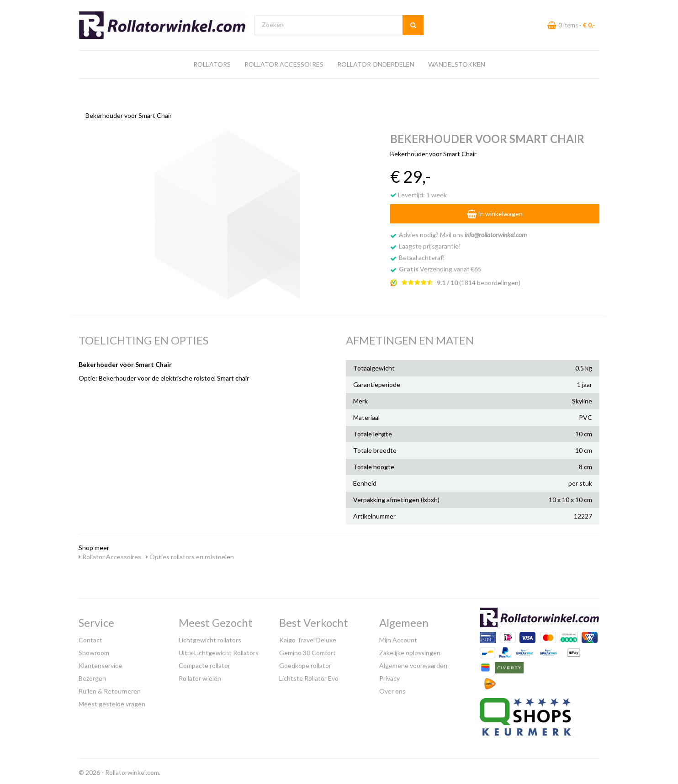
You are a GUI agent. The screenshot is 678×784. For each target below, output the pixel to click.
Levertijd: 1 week (418, 193)
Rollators (212, 82)
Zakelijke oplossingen (410, 650)
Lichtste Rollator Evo (309, 676)
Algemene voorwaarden (413, 663)
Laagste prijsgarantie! (430, 244)
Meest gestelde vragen (112, 702)
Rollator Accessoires (284, 82)
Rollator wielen (200, 676)
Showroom (94, 650)
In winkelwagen (495, 211)
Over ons (392, 689)
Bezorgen (92, 676)
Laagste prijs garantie (573, 8)
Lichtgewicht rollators (210, 638)
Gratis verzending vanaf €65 (121, 8)
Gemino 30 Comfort (307, 650)
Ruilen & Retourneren (110, 689)
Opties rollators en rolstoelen (190, 554)
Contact (90, 638)
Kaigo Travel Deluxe (308, 638)
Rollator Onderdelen (376, 82)
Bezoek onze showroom (428, 8)
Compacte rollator (204, 663)
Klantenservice (100, 663)
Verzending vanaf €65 (440, 267)
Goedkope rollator (305, 663)
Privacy (389, 676)
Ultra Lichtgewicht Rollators (219, 650)
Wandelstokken (457, 82)
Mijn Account (398, 638)
